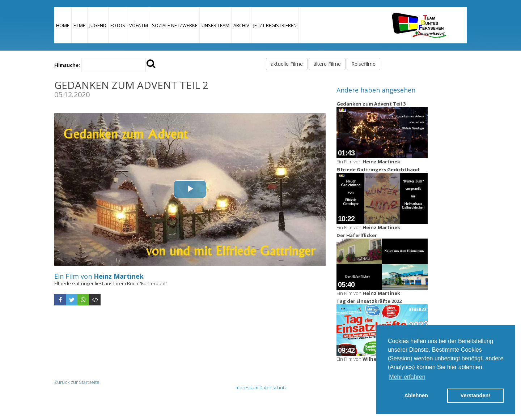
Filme (79, 25)
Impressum (246, 387)
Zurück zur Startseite (77, 382)
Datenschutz (273, 387)
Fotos (118, 25)
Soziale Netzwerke (175, 25)
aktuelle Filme (287, 64)
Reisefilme (363, 64)
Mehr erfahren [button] (407, 377)
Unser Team (215, 25)
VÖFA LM (139, 25)
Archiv (241, 25)
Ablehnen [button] (416, 395)
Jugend (98, 25)
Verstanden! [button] (475, 395)
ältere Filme (327, 64)
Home (63, 25)
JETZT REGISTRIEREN (275, 25)
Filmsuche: (67, 65)
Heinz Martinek (119, 276)
